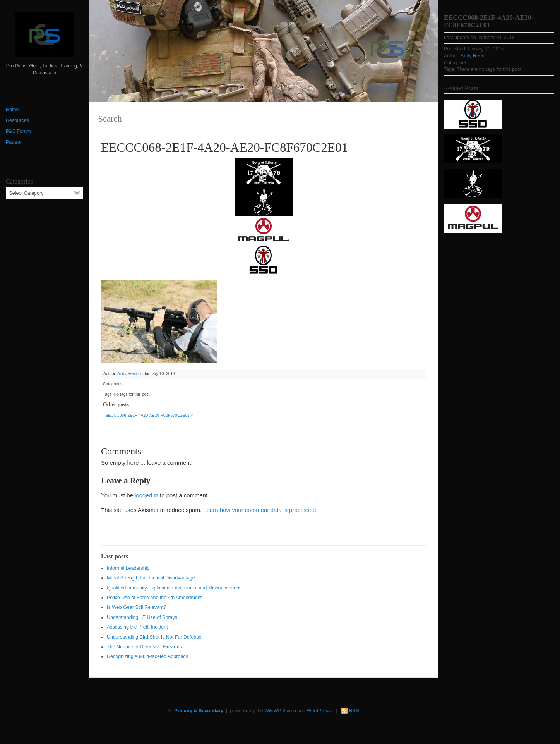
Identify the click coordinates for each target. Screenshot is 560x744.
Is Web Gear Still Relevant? (136, 607)
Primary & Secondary (199, 711)
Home (12, 110)
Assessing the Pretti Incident (137, 627)
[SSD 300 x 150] (264, 259)
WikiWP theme (280, 711)
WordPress (319, 711)
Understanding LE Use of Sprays (142, 617)
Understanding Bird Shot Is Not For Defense (154, 637)
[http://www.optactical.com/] (264, 201)
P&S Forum (18, 131)
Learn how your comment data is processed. (260, 510)
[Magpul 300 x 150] (264, 230)
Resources (17, 120)
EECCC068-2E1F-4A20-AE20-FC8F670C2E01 (147, 415)
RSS (354, 711)
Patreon (14, 142)
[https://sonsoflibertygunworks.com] (264, 172)
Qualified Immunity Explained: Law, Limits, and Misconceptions (174, 588)
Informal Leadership (128, 568)
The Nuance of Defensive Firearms (144, 647)
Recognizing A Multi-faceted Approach (148, 656)
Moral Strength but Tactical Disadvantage (151, 578)
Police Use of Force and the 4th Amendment (154, 598)
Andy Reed (127, 374)
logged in (146, 495)
